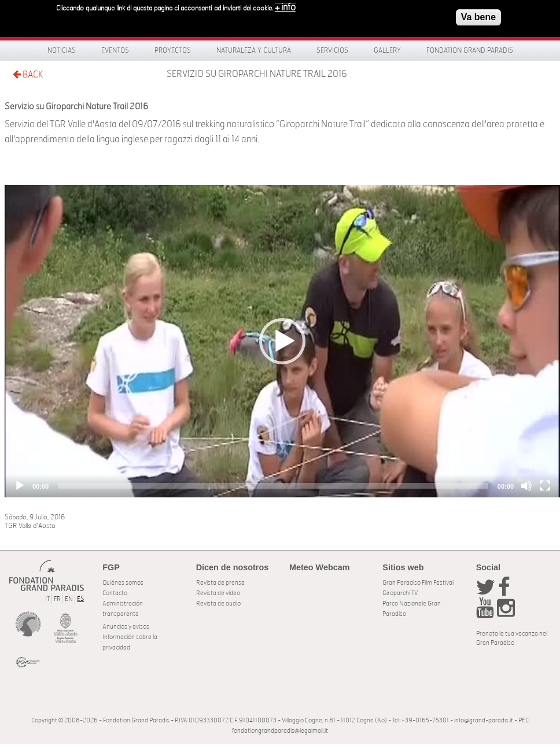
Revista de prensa (220, 583)
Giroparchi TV (400, 593)
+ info (285, 6)
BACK (28, 74)
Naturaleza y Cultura (254, 50)
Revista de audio (218, 603)
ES (80, 599)
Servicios (332, 50)
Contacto (115, 593)
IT (47, 599)
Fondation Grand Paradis (470, 50)
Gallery (387, 50)
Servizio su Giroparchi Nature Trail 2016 (257, 74)
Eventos (115, 50)
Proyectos (173, 50)
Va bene (478, 16)
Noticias (62, 50)
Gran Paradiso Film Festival (418, 583)
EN (69, 599)
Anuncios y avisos (126, 627)
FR (57, 599)
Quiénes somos (123, 583)
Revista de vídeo (218, 593)
